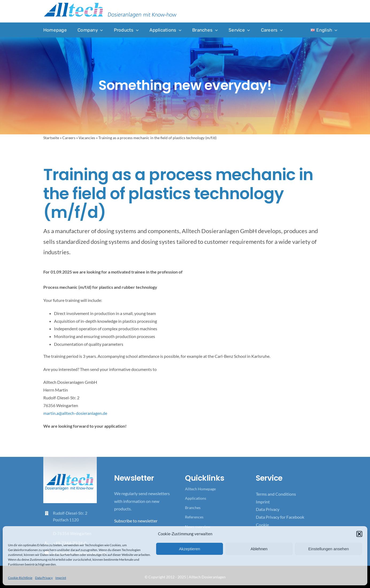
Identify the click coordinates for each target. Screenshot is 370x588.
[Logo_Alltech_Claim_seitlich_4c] (110, 4)
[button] (359, 534)
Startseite (51, 138)
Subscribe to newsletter (136, 521)
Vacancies (87, 138)
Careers (69, 138)
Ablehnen (259, 549)
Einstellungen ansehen (329, 549)
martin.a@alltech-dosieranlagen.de (75, 413)
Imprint (61, 578)
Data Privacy (44, 578)
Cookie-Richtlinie (20, 578)
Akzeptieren (189, 549)
